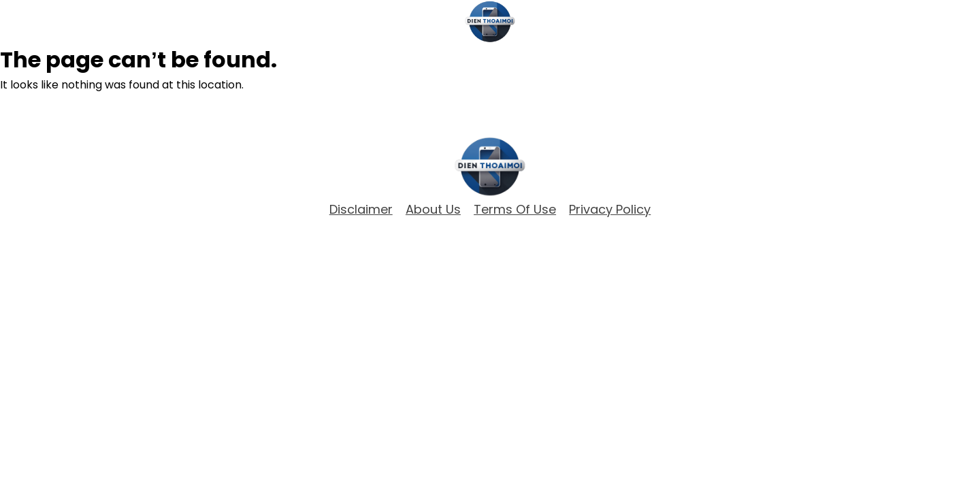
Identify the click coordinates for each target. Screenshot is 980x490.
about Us (433, 210)
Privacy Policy (610, 210)
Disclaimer (361, 210)
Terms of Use (515, 210)
